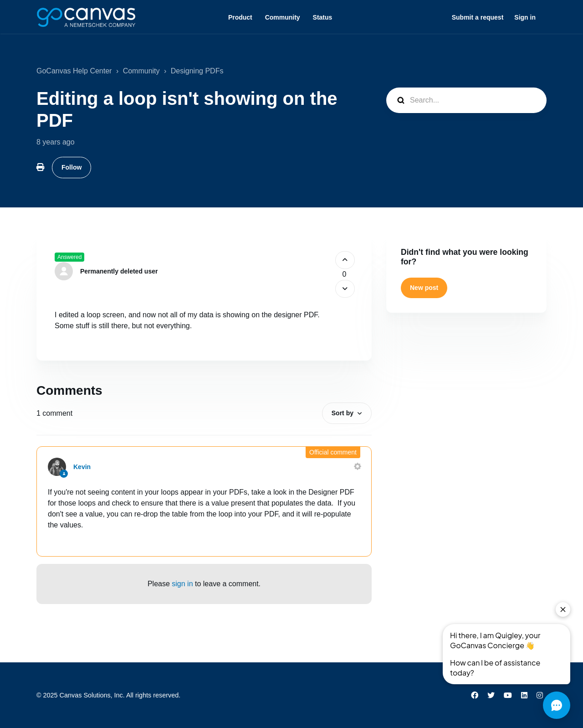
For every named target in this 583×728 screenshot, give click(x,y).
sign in (182, 584)
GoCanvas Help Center (74, 71)
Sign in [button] (525, 17)
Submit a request (478, 17)
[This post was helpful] (345, 260)
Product (240, 17)
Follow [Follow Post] (72, 167)
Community (283, 17)
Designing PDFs (197, 71)
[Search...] (466, 100)
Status (323, 17)
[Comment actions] (358, 466)
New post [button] (424, 288)
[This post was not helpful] (345, 289)
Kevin (82, 467)
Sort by (343, 413)
